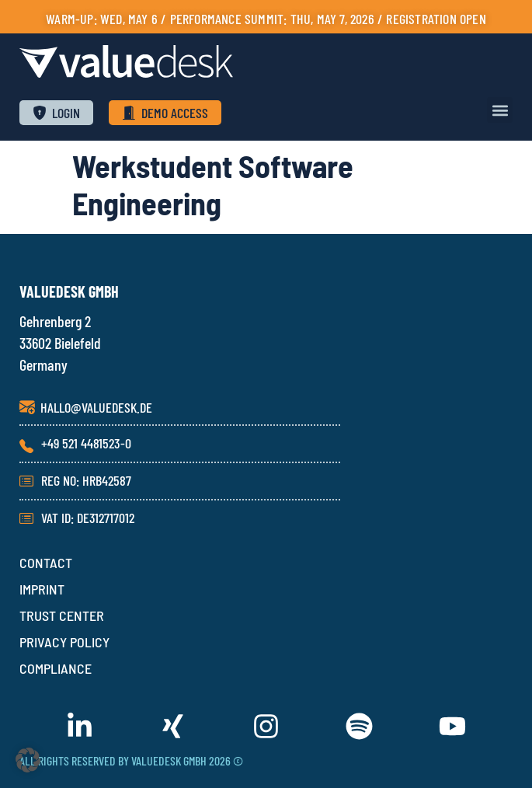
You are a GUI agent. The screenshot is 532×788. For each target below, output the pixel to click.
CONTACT (46, 563)
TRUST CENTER (62, 615)
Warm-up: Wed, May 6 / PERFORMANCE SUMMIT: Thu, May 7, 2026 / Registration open (266, 19)
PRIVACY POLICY (64, 642)
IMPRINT (42, 589)
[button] (500, 110)
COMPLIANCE (56, 668)
